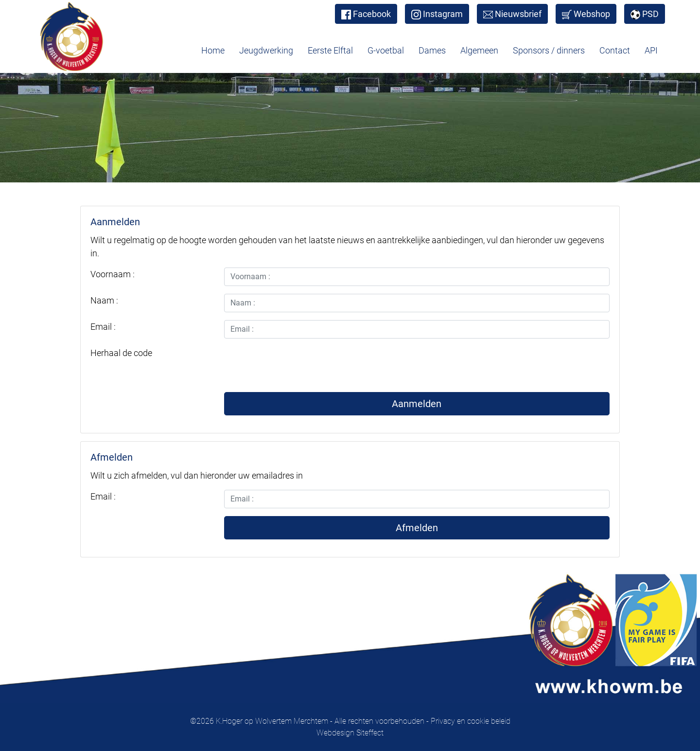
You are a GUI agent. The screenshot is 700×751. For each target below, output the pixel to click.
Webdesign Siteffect (350, 733)
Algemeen (479, 50)
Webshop (586, 14)
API (651, 50)
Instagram (437, 14)
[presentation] (298, 365)
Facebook (366, 14)
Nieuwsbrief (512, 14)
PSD (645, 14)
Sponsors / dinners (549, 50)
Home (213, 50)
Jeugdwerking (266, 50)
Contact (615, 50)
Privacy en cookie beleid (471, 721)
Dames (432, 50)
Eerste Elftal (330, 50)
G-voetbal (386, 50)
